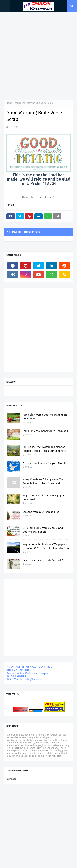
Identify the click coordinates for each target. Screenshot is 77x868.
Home (9, 103)
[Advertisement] (38, 56)
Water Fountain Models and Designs (27, 673)
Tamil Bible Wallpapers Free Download (45, 431)
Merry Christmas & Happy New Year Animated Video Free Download (44, 481)
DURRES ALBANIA (17, 676)
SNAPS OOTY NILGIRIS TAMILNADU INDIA (30, 667)
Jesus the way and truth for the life (43, 561)
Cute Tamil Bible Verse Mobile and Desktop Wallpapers (43, 530)
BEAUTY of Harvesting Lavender (25, 679)
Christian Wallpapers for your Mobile (44, 463)
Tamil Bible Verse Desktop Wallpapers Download (45, 417)
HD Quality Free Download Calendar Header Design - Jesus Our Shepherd (44, 449)
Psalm (17, 103)
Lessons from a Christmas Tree (41, 512)
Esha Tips (14, 127)
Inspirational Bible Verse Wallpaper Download (43, 498)
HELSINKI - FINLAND (18, 670)
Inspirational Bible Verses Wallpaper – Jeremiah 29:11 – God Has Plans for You (46, 546)
